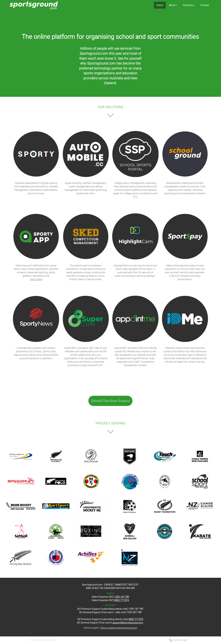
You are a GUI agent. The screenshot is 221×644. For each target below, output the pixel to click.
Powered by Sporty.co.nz (43, 640)
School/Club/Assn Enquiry (110, 401)
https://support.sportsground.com (119, 628)
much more (36, 279)
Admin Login (178, 640)
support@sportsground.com (128, 623)
